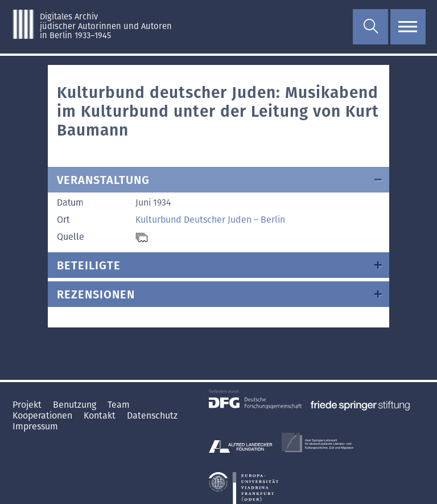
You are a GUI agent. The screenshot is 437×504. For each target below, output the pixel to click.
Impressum (35, 426)
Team (119, 405)
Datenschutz (152, 415)
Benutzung (76, 405)
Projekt (28, 405)
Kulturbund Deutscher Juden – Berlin (210, 220)
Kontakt (101, 415)
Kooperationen (44, 415)
